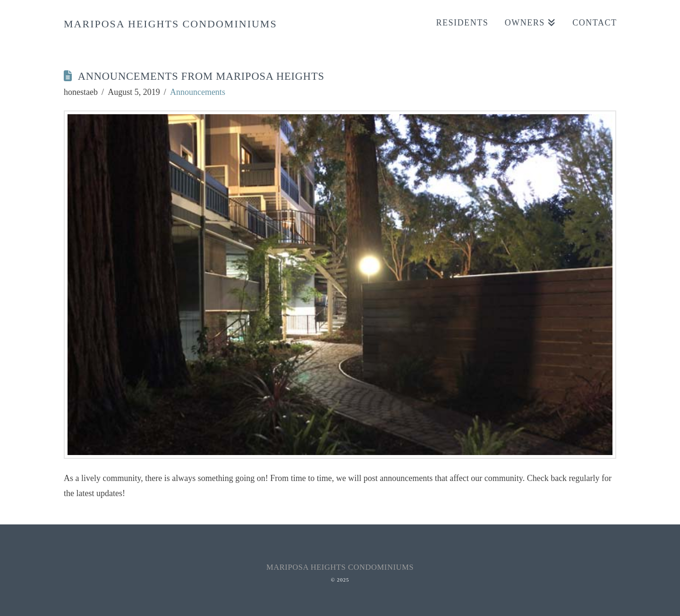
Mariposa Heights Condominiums (170, 24)
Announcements (198, 92)
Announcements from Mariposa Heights (201, 76)
